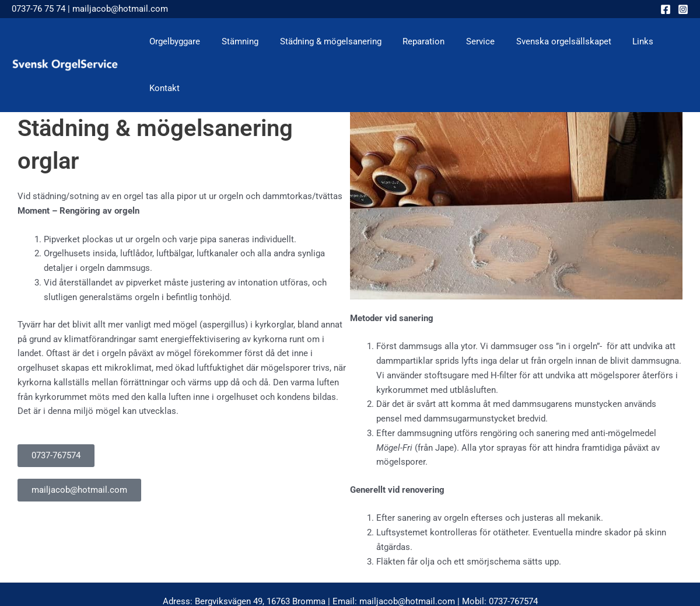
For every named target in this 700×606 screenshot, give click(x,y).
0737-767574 (513, 555)
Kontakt (664, 41)
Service (466, 41)
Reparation (414, 41)
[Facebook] (666, 9)
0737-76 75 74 (38, 9)
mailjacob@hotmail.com (120, 9)
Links (621, 41)
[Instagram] (683, 9)
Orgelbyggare (176, 41)
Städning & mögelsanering (324, 41)
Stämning (238, 41)
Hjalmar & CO (466, 569)
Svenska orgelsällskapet (546, 41)
